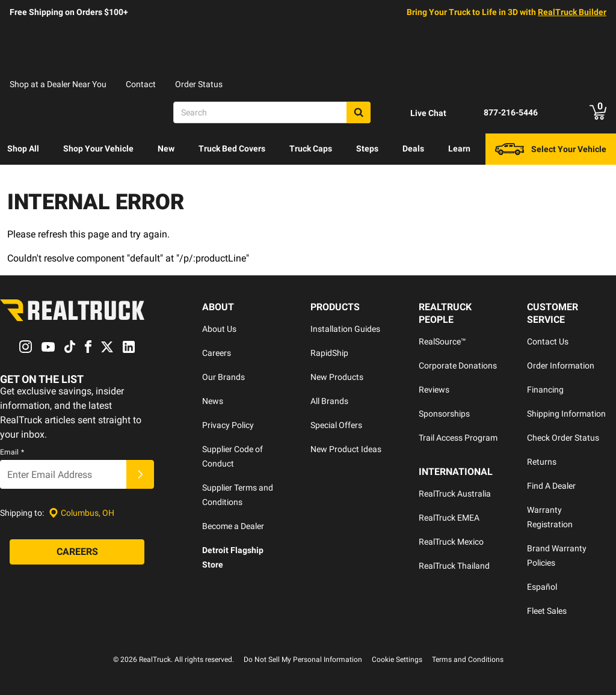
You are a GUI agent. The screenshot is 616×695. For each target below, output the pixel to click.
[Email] (63, 475)
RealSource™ (442, 341)
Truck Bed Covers (232, 148)
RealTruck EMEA (449, 518)
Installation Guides (345, 329)
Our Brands (223, 377)
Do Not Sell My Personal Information (303, 660)
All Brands (329, 401)
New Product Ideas (346, 449)
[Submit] (140, 475)
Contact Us (548, 341)
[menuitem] (23, 149)
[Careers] (77, 553)
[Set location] (82, 513)
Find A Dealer (551, 486)
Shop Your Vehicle (98, 148)
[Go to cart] (598, 112)
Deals (413, 148)
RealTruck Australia (455, 494)
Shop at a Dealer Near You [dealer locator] (58, 84)
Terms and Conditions (468, 660)
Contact (141, 84)
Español (542, 587)
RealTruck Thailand (454, 566)
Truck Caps (311, 148)
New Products (337, 377)
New (166, 148)
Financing (545, 390)
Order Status (199, 84)
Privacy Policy (228, 425)
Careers (217, 353)
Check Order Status (563, 438)
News (213, 401)
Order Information (561, 366)
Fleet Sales (547, 611)
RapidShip (329, 353)
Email (12, 453)
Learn (459, 148)
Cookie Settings (397, 660)
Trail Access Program (458, 438)
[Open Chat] (418, 113)
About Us (219, 329)
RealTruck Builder (572, 12)
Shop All (23, 148)
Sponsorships (444, 414)
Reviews (434, 390)
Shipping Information (566, 414)
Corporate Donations (458, 366)
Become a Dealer (233, 526)
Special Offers (336, 425)
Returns (542, 462)
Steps (367, 148)
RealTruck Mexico (451, 542)
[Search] (272, 112)
